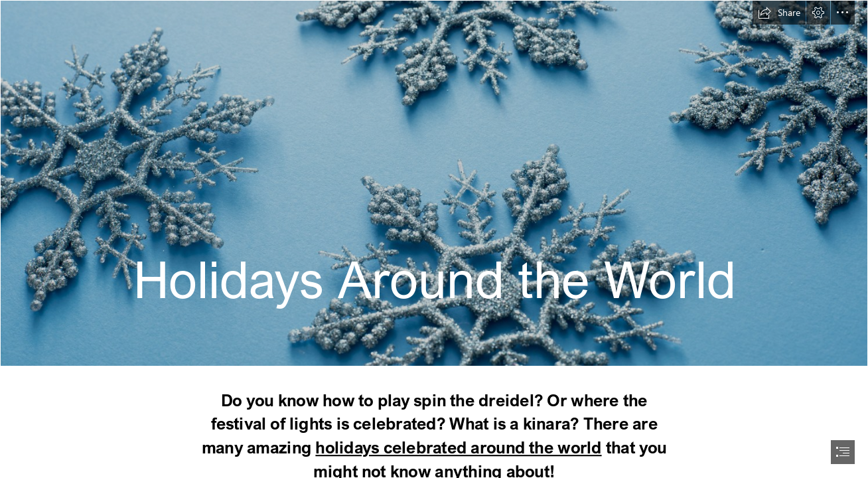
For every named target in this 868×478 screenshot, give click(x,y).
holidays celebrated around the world (458, 447)
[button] (779, 13)
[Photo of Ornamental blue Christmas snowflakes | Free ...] (434, 183)
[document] (434, 239)
